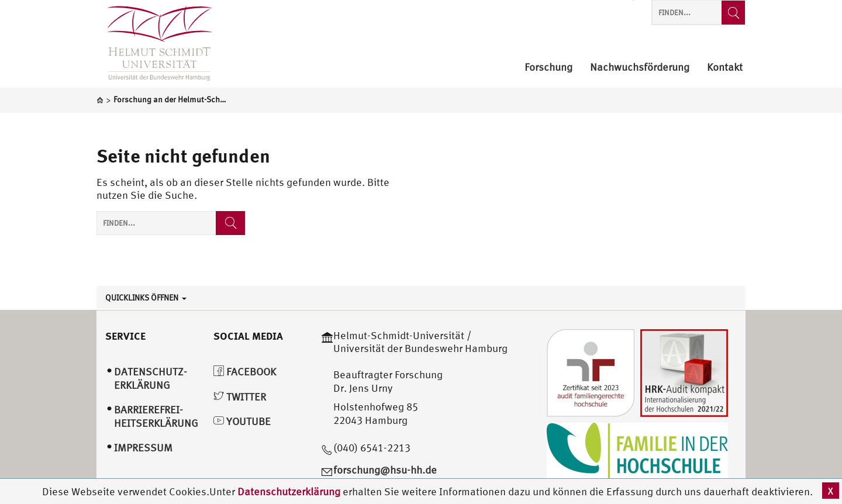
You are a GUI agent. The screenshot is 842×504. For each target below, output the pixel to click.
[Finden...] (733, 13)
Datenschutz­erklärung (151, 378)
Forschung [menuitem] (548, 68)
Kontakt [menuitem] (725, 68)
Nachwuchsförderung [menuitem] (640, 68)
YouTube (242, 421)
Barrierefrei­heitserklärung (156, 416)
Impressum (143, 448)
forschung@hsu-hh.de (385, 470)
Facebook (245, 372)
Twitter (240, 397)
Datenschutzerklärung (289, 491)
